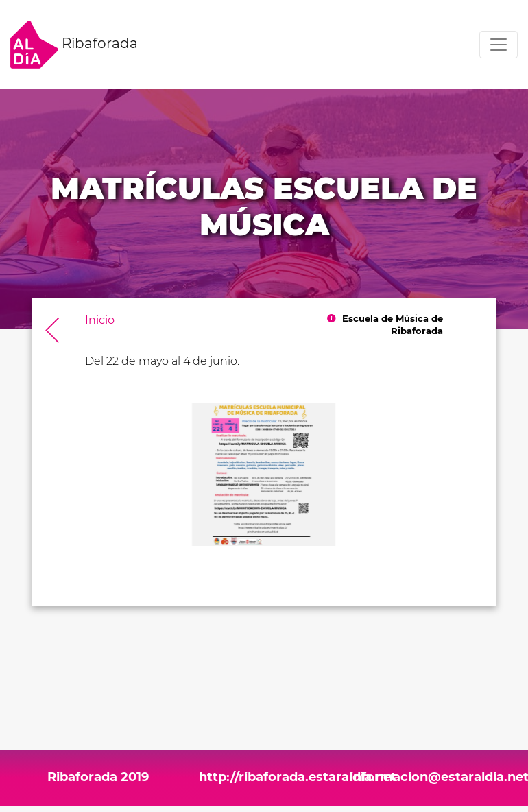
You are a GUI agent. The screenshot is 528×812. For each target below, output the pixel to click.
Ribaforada (74, 45)
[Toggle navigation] (499, 45)
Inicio (100, 320)
